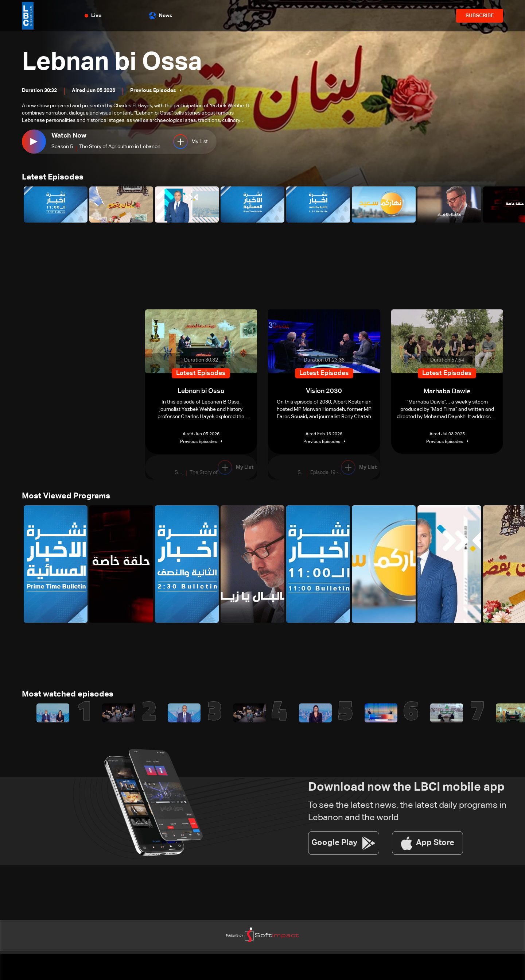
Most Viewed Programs (66, 497)
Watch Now (69, 136)
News (161, 16)
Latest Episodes (53, 178)
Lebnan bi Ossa (115, 63)
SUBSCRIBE (480, 16)
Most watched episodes (68, 695)
